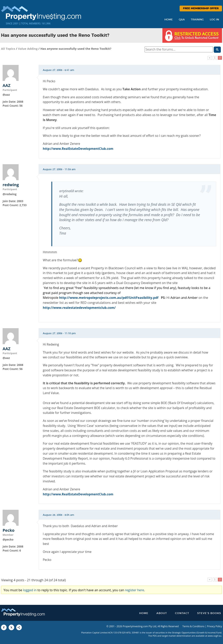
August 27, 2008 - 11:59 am (59, 169)
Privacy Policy (214, 626)
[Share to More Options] (19, 627)
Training (197, 20)
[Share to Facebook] (4, 627)
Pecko (8, 530)
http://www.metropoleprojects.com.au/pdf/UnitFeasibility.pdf (109, 298)
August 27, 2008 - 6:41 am (58, 70)
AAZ (6, 85)
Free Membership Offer (201, 8)
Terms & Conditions (193, 626)
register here (135, 590)
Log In (214, 20)
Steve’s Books (209, 613)
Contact (182, 613)
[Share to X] (11, 627)
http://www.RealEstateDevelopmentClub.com (78, 149)
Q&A (182, 20)
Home (169, 20)
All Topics (8, 49)
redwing (11, 185)
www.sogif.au (215, 636)
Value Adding (28, 49)
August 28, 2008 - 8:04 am (58, 515)
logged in (30, 590)
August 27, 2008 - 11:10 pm (59, 333)
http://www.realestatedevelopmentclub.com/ (79, 308)
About (162, 613)
